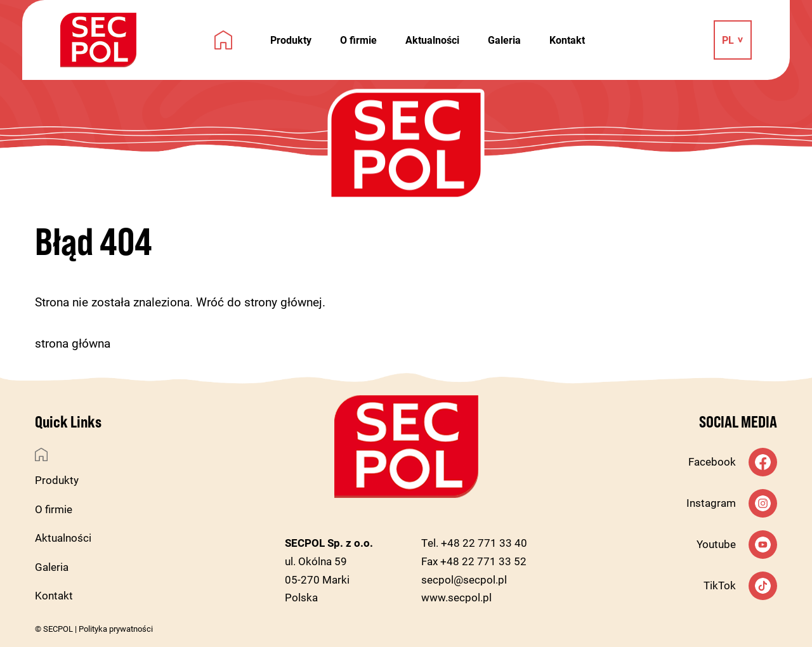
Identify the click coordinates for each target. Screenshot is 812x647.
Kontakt (567, 40)
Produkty (291, 40)
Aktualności (432, 40)
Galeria (504, 40)
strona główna (73, 343)
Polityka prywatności (116, 629)
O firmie (358, 40)
